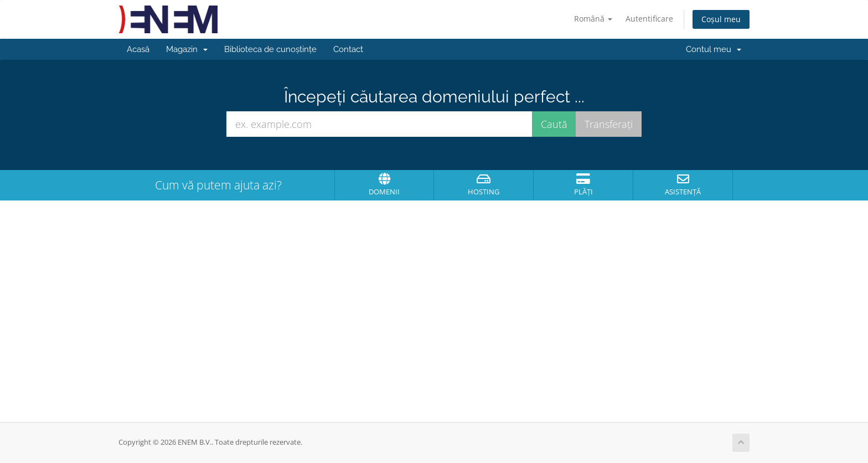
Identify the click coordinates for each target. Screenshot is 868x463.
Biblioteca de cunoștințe (270, 49)
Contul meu (714, 49)
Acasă (138, 49)
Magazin (187, 49)
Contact (348, 49)
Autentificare (649, 19)
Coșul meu (721, 19)
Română (593, 19)
